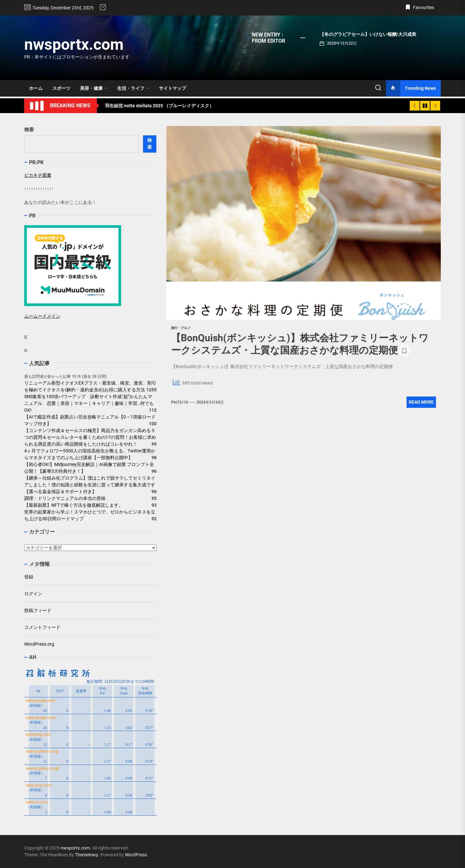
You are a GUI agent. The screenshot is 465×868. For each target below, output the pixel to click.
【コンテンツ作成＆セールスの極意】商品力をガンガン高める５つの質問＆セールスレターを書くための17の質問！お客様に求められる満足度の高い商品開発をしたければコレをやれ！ (90, 437)
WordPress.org (39, 644)
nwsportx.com (74, 44)
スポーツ (61, 88)
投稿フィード (38, 610)
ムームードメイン (42, 316)
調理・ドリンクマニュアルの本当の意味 (65, 498)
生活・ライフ (133, 88)
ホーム (36, 88)
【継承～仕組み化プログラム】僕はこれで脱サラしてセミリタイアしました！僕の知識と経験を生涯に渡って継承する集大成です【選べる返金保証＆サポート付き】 (90, 485)
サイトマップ (172, 88)
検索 (29, 130)
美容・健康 (94, 88)
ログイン (33, 594)
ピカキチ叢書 (38, 175)
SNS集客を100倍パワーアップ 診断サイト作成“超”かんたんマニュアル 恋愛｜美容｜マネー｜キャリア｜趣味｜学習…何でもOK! (89, 403)
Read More (421, 402)
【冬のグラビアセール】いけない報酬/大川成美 (368, 34)
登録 (29, 577)
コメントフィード (42, 627)
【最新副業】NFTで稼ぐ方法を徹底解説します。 (74, 505)
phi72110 (180, 402)
